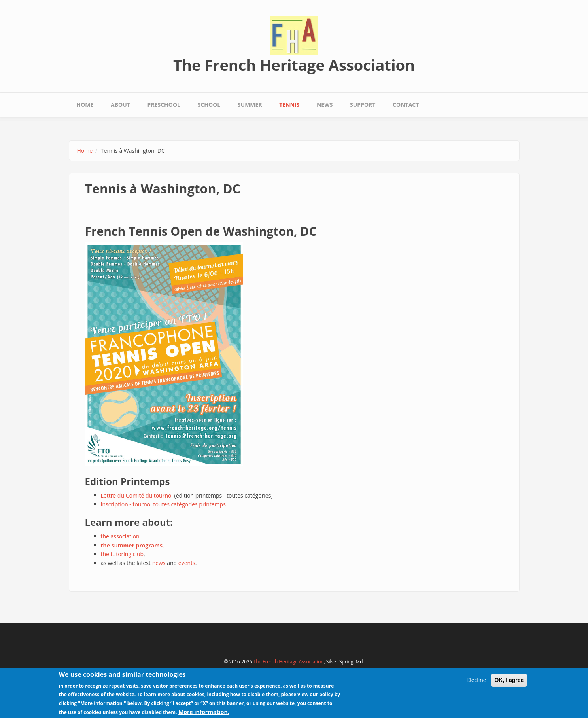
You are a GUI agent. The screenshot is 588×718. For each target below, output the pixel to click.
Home (85, 105)
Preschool (164, 105)
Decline (476, 681)
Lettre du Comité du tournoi (137, 495)
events (187, 563)
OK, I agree (509, 682)
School (209, 105)
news (159, 563)
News (325, 105)
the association (120, 536)
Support (363, 105)
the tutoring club (122, 554)
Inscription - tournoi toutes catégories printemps (163, 504)
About (120, 105)
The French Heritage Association (294, 65)
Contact (406, 105)
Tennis (289, 105)
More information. (204, 713)
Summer (250, 105)
